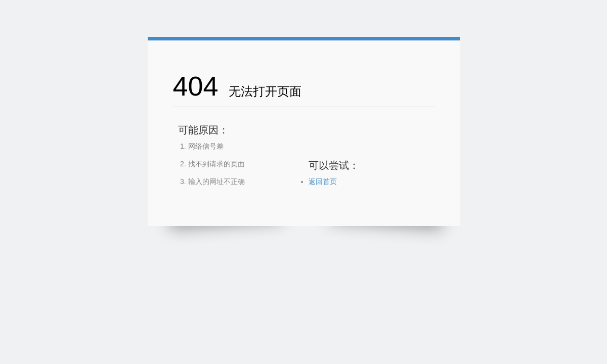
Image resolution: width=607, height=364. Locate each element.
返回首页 (323, 181)
